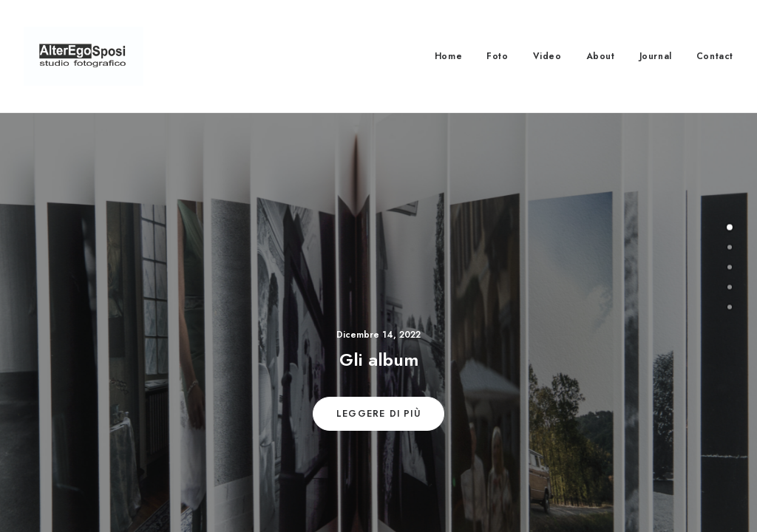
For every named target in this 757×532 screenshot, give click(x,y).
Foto (497, 56)
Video (547, 56)
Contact (715, 56)
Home (448, 56)
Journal (656, 56)
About (601, 56)
